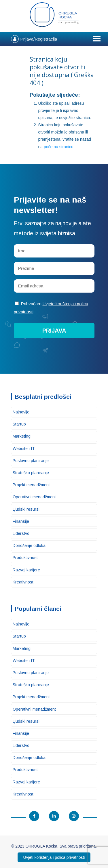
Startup (19, 424)
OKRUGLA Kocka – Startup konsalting (54, 15)
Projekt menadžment (31, 485)
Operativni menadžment (34, 497)
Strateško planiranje (31, 473)
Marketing (22, 436)
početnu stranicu (59, 147)
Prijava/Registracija (39, 39)
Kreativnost (23, 582)
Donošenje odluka (29, 545)
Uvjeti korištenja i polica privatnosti (54, 857)
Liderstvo (21, 533)
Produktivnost (25, 558)
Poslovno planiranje (31, 461)
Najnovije (21, 412)
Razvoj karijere (26, 570)
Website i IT (24, 449)
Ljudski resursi (26, 509)
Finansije (21, 521)
